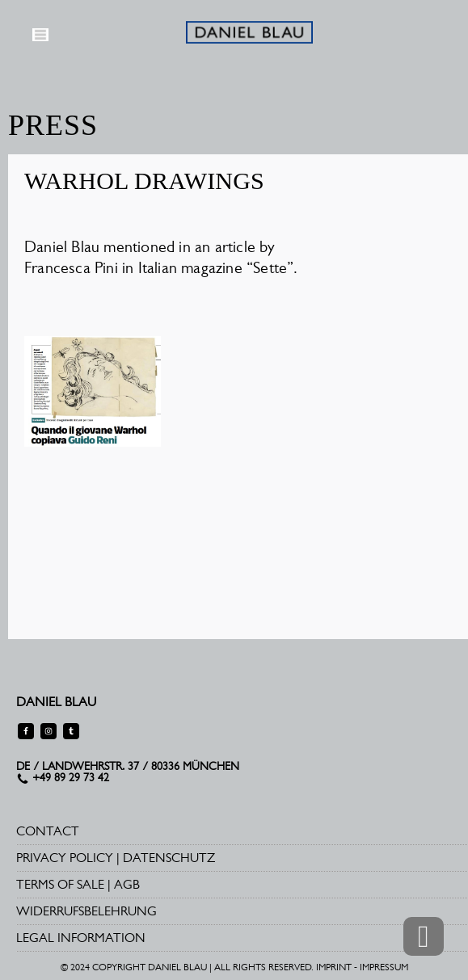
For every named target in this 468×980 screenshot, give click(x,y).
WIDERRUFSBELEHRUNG (86, 911)
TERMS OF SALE (60, 884)
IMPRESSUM (384, 967)
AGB (127, 884)
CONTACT (48, 831)
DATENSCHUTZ (169, 858)
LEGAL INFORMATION (81, 938)
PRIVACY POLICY (65, 858)
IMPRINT (334, 967)
